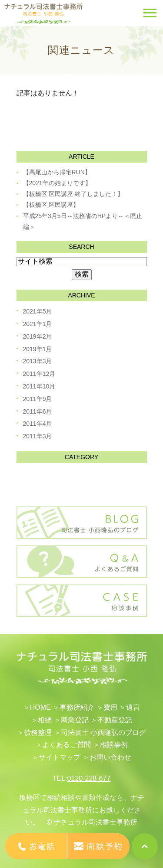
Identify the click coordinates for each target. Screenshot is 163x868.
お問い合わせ (110, 757)
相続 (45, 720)
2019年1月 (38, 349)
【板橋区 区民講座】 (51, 205)
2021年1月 (38, 324)
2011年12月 (39, 374)
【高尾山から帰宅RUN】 (57, 172)
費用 (110, 707)
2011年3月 (38, 436)
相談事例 (114, 745)
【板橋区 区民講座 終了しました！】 (73, 194)
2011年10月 (39, 386)
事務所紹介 (77, 707)
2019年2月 (38, 336)
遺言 (133, 707)
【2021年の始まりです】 (57, 183)
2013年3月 (38, 361)
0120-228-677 (89, 778)
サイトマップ (60, 757)
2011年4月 (38, 424)
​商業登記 (75, 720)
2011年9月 (38, 399)
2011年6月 (38, 411)
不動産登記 (115, 720)
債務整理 (38, 733)
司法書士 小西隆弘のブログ (103, 733)
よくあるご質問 (67, 745)
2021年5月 (38, 311)
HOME (40, 707)
